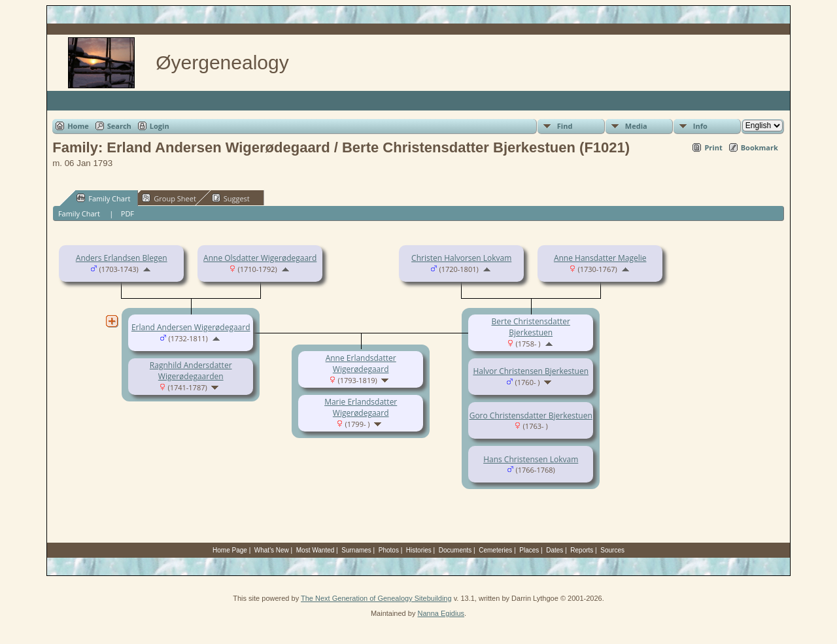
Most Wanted (316, 550)
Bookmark (760, 147)
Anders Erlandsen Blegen (122, 258)
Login (160, 126)
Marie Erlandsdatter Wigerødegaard (361, 407)
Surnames (356, 550)
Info (700, 126)
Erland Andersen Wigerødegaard (191, 327)
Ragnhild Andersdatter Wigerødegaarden (191, 371)
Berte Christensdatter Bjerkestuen (531, 327)
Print (713, 147)
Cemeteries (495, 550)
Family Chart (103, 198)
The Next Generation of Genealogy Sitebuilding (376, 598)
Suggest (231, 198)
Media (636, 126)
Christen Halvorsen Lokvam (461, 258)
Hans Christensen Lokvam (531, 459)
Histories (419, 550)
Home (78, 126)
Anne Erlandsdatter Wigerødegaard (361, 364)
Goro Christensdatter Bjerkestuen (531, 415)
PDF (128, 213)
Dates (555, 550)
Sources (612, 550)
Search (119, 126)
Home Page (230, 550)
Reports (582, 550)
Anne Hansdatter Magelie (600, 258)
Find (565, 126)
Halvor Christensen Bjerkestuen (531, 371)
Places (529, 550)
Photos (389, 550)
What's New (272, 550)
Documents (455, 550)
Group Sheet (169, 198)
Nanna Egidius (441, 613)
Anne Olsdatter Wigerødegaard (260, 258)
